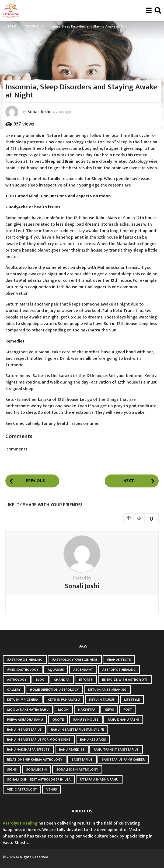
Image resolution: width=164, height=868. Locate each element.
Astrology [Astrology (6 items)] (17, 680)
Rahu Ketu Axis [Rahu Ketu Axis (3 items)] (93, 740)
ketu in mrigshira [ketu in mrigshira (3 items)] (23, 700)
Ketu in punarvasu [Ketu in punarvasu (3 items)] (64, 700)
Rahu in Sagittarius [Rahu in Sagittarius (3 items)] (24, 730)
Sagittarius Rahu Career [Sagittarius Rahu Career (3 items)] (123, 760)
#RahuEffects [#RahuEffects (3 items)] (119, 660)
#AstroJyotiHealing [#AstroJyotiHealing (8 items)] (25, 660)
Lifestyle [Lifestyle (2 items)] (132, 700)
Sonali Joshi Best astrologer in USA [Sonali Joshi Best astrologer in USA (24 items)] (39, 779)
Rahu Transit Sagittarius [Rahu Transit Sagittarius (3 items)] (116, 750)
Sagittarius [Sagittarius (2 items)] (82, 760)
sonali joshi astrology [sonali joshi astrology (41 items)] (77, 769)
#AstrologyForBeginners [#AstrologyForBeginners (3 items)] (75, 660)
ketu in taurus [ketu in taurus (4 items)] (102, 700)
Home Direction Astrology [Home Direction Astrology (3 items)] (54, 690)
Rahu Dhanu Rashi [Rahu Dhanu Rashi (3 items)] (123, 720)
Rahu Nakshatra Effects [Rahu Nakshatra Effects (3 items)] (28, 750)
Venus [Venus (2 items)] (52, 789)
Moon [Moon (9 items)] (63, 710)
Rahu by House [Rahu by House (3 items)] (86, 720)
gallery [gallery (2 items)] (14, 690)
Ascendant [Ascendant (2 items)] (83, 670)
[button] (149, 11)
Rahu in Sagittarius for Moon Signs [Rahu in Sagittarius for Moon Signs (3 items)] (39, 740)
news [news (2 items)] (109, 710)
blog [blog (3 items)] (40, 680)
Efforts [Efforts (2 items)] (86, 680)
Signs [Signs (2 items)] (12, 769)
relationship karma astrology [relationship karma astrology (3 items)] (35, 760)
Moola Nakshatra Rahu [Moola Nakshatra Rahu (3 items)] (28, 710)
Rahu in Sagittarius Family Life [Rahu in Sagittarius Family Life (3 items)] (77, 730)
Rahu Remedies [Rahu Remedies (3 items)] (72, 750)
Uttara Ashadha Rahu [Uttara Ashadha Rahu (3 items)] (99, 779)
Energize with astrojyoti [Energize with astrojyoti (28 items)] (125, 680)
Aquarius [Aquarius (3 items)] (56, 670)
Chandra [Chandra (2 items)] (62, 680)
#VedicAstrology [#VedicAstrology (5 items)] (23, 670)
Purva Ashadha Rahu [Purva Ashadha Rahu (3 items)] (25, 720)
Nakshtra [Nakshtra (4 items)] (87, 710)
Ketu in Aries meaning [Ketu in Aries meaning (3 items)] (107, 690)
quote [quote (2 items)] (58, 720)
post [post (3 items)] (128, 710)
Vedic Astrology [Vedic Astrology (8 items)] (22, 789)
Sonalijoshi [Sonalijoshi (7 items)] (36, 769)
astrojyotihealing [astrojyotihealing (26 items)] (119, 670)
